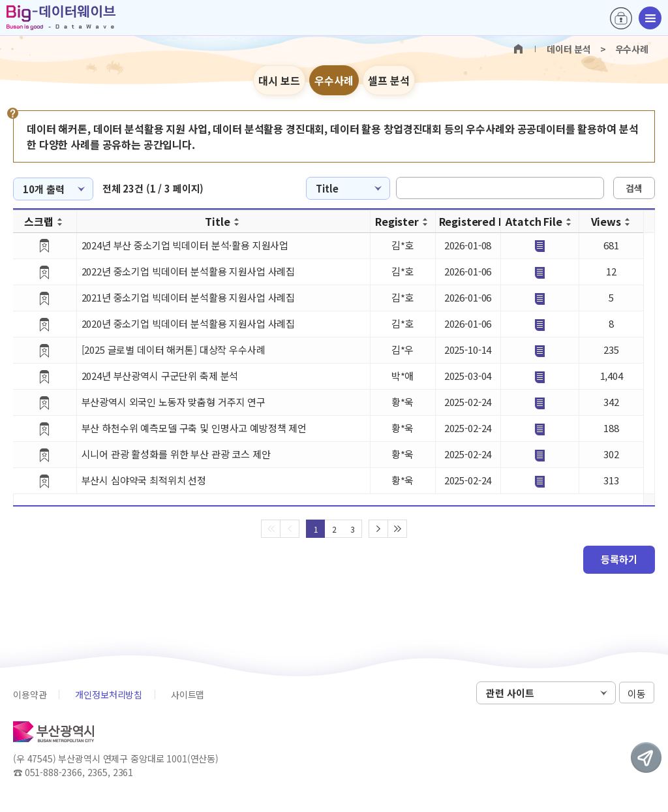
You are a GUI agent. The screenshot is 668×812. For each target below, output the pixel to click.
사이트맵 (188, 695)
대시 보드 (279, 80)
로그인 (621, 18)
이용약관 (30, 695)
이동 (637, 694)
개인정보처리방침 (109, 695)
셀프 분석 (389, 80)
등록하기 (619, 559)
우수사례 (334, 80)
